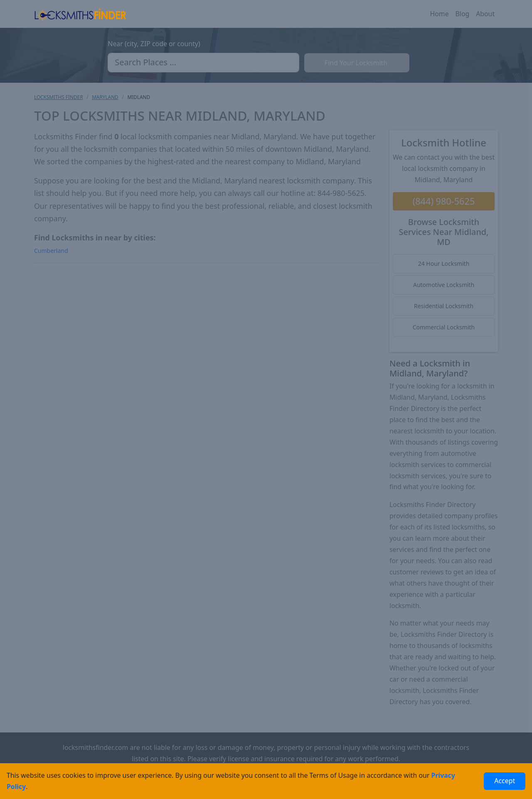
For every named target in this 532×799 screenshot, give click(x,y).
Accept (505, 781)
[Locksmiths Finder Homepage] (80, 14)
